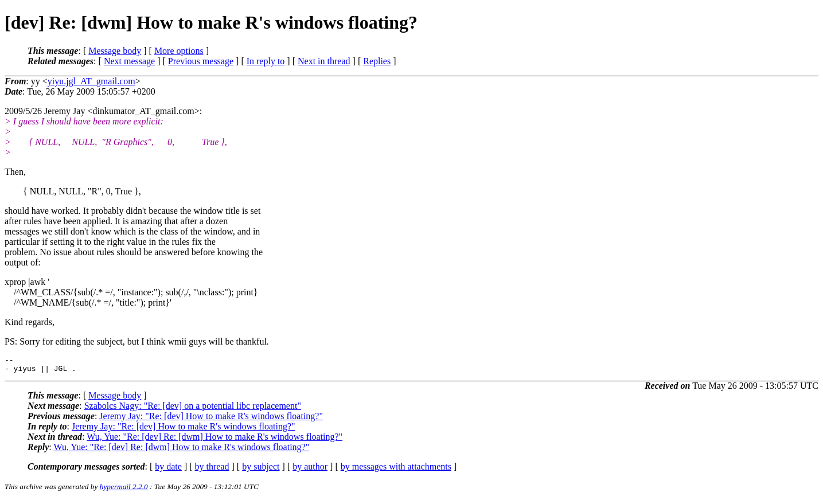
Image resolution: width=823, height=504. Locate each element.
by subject (261, 470)
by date (168, 470)
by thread (212, 470)
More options (179, 51)
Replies (377, 61)
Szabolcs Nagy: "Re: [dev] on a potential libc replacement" (193, 409)
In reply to (266, 61)
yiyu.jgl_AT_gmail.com (91, 81)
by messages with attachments (396, 470)
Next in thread (324, 61)
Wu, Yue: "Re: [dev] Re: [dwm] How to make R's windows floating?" (214, 440)
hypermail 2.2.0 (124, 490)
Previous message (201, 61)
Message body (115, 51)
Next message (129, 61)
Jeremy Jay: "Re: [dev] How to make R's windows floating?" (211, 419)
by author (310, 470)
